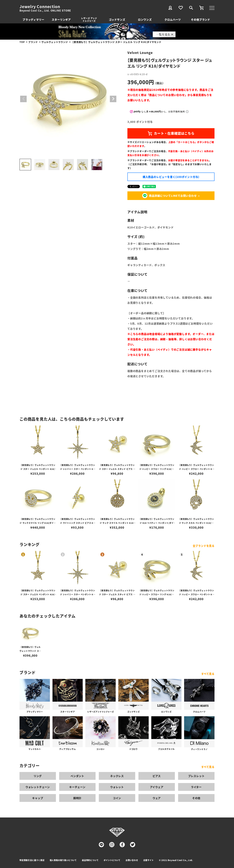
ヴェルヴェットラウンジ (55, 42)
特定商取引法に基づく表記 (32, 860)
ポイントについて (112, 860)
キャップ (38, 798)
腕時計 (77, 798)
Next (113, 99)
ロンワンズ (145, 19)
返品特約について (90, 860)
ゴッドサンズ (117, 19)
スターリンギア (61, 19)
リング (38, 776)
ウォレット (117, 787)
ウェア (157, 798)
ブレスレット (196, 776)
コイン (117, 798)
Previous (23, 99)
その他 (196, 798)
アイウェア (157, 787)
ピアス (157, 776)
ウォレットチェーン (38, 787)
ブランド (33, 42)
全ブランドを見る (204, 546)
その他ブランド (201, 19)
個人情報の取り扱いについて (63, 860)
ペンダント (77, 776)
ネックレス (117, 776)
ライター (196, 787)
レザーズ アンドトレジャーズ (89, 19)
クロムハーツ (173, 19)
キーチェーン (77, 787)
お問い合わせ (132, 860)
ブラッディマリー (33, 19)
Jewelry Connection (40, 6)
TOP (22, 42)
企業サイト (149, 860)
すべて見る (208, 674)
